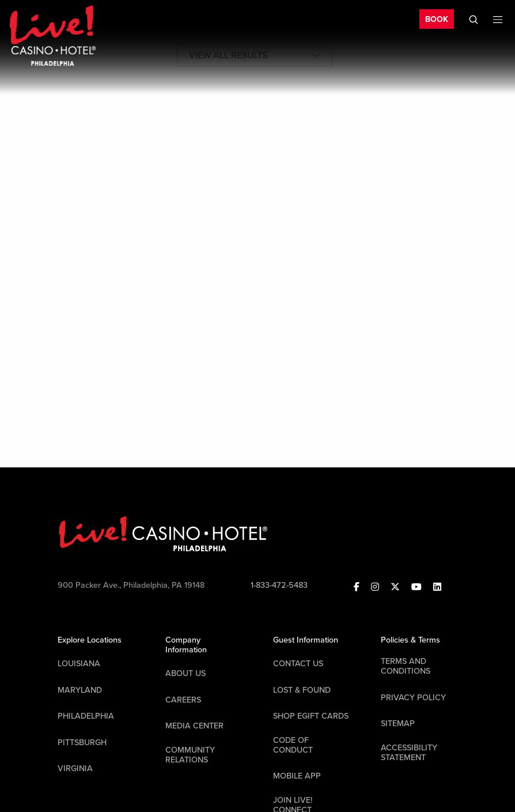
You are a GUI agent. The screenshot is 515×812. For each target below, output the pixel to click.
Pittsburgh (82, 743)
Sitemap (398, 724)
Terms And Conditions (406, 666)
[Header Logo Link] (52, 35)
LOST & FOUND (302, 690)
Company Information (186, 645)
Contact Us (298, 664)
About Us (185, 673)
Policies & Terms (410, 640)
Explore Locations (90, 640)
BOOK (437, 19)
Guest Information (306, 640)
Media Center (194, 726)
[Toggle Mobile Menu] (498, 20)
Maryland (80, 690)
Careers (183, 700)
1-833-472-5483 (279, 585)
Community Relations (190, 755)
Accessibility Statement (409, 753)
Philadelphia (86, 716)
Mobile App (297, 776)
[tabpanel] (257, 163)
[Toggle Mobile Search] (474, 20)
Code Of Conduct (293, 745)
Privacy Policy (413, 698)
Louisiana (79, 664)
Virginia (75, 768)
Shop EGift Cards (311, 716)
